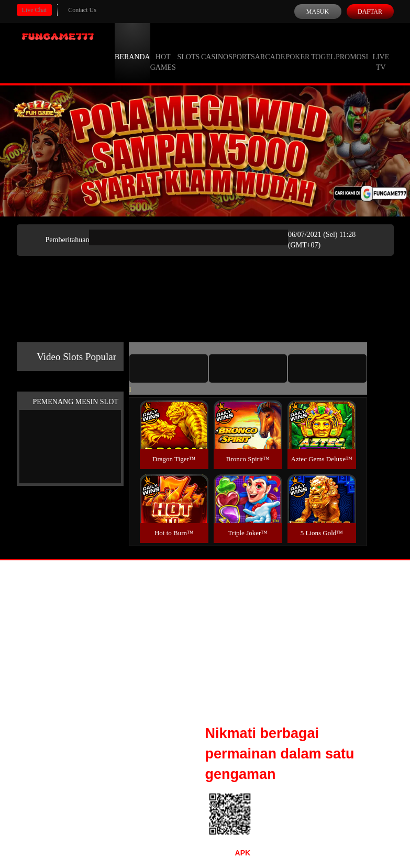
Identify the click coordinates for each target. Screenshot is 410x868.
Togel (323, 47)
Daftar (370, 12)
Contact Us (82, 10)
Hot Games (163, 52)
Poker (297, 47)
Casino (215, 47)
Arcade (270, 47)
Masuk (318, 12)
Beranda (132, 47)
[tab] (169, 368)
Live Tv (381, 52)
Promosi (352, 47)
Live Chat (35, 10)
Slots (188, 47)
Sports (242, 47)
